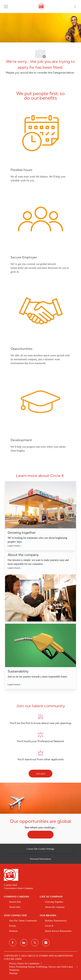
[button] (6, 6)
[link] (40, 875)
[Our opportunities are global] (40, 813)
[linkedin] (24, 943)
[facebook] (13, 943)
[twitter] (35, 943)
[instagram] (46, 943)
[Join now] (40, 774)
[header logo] (40, 6)
